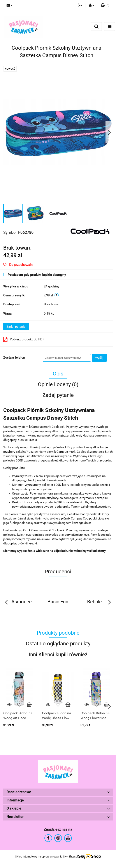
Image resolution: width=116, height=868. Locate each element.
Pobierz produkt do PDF (24, 339)
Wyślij (99, 358)
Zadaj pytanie (16, 327)
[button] (105, 5)
